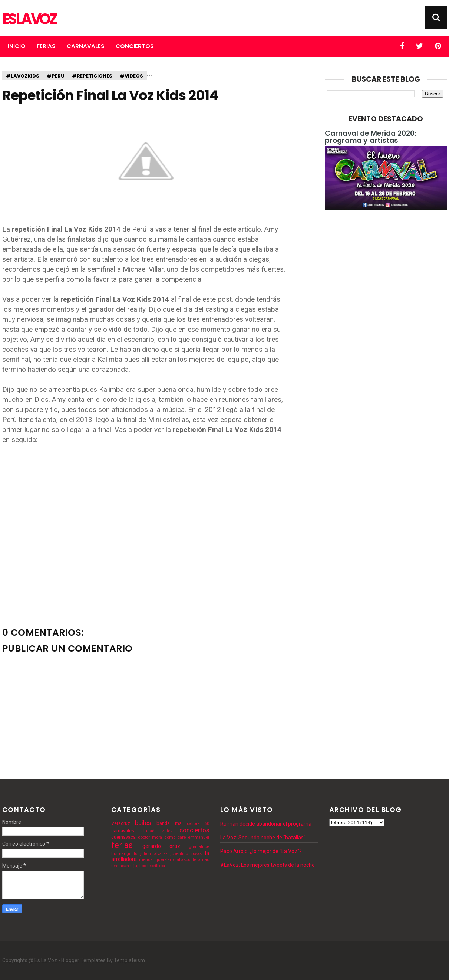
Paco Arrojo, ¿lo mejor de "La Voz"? (261, 851)
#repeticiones (92, 76)
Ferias (46, 46)
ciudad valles (157, 831)
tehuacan (120, 866)
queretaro (164, 860)
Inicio (17, 46)
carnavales (123, 831)
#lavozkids (23, 76)
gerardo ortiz (161, 846)
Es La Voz (29, 19)
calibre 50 (198, 824)
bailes (143, 823)
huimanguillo (124, 854)
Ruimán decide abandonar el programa (266, 824)
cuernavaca (123, 837)
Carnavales (86, 46)
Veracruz (121, 823)
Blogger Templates (83, 960)
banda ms (169, 823)
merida (146, 860)
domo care (175, 837)
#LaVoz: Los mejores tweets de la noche (268, 865)
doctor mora (150, 837)
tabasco (183, 860)
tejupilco (138, 866)
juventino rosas (186, 854)
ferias (122, 845)
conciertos (194, 830)
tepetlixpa (156, 866)
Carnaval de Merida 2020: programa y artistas (371, 137)
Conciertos (135, 46)
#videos (131, 76)
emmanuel (199, 837)
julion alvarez (154, 854)
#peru (56, 76)
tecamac (201, 860)
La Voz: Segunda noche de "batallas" (263, 838)
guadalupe (199, 847)
